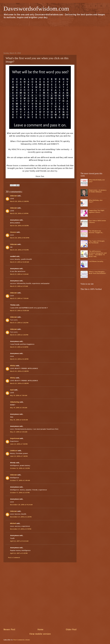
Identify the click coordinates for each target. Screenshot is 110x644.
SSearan (13, 232)
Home (40, 629)
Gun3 (12, 390)
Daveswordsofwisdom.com (36, 9)
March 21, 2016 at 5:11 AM (19, 286)
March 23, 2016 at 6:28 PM (19, 359)
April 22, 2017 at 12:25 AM (19, 541)
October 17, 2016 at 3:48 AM (20, 480)
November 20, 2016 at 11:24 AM (21, 505)
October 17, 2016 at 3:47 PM (20, 493)
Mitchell (13, 523)
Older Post (71, 629)
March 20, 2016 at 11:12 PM (19, 250)
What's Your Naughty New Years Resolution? (97, 273)
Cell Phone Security (96, 261)
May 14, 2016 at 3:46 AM (19, 408)
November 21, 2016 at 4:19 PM (21, 529)
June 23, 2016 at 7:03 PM (19, 444)
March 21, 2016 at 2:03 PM (19, 335)
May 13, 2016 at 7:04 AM (19, 395)
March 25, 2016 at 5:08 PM (19, 371)
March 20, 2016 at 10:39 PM (20, 238)
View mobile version (40, 634)
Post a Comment (14, 557)
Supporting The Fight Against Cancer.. (96, 211)
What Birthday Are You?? (96, 201)
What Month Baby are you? (97, 181)
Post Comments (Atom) (22, 640)
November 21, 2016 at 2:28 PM (21, 517)
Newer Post (9, 629)
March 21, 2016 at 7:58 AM (19, 298)
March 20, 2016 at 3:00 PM (19, 201)
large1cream (15, 438)
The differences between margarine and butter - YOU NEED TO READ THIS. (98, 254)
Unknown (13, 196)
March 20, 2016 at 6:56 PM (19, 226)
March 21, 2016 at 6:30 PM (19, 347)
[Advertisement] (55, 35)
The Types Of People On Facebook (97, 242)
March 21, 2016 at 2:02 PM (19, 323)
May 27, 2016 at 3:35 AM (19, 432)
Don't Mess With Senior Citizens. (97, 221)
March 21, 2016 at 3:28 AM (19, 274)
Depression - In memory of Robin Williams (98, 191)
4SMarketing (15, 402)
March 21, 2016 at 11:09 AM (19, 311)
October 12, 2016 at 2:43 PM (20, 468)
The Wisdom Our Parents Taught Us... (96, 232)
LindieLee (14, 451)
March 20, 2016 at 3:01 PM (19, 213)
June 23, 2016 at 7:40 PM (19, 456)
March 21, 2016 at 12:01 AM (19, 262)
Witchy (13, 366)
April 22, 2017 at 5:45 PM (19, 553)
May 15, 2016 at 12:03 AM (19, 420)
